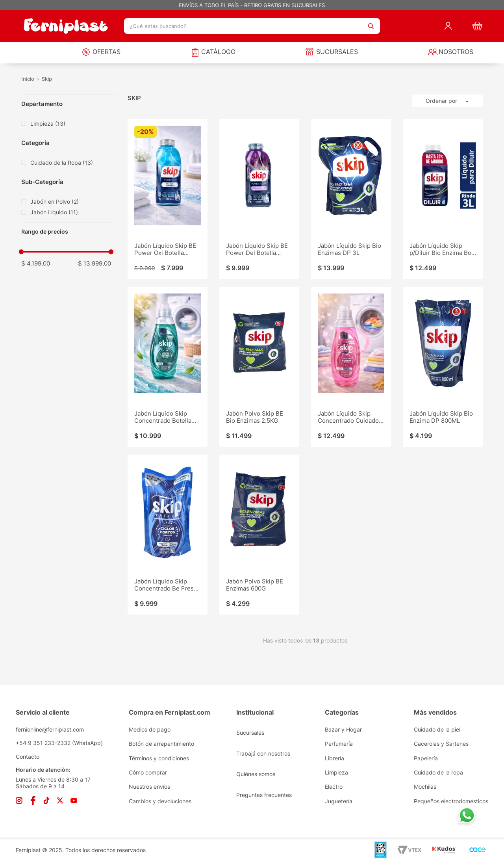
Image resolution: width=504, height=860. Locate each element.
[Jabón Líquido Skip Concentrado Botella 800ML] (168, 367)
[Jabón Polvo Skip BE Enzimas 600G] (259, 535)
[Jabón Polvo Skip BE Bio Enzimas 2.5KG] (259, 367)
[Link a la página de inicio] (28, 79)
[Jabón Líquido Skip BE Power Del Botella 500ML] (259, 199)
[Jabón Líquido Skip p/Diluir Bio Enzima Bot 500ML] (443, 199)
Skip (47, 79)
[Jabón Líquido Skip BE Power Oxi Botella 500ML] (168, 199)
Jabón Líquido (54, 212)
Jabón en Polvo (55, 202)
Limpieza (48, 124)
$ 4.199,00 (36, 263)
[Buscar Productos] (371, 26)
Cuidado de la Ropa (62, 163)
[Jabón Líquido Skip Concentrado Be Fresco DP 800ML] (168, 535)
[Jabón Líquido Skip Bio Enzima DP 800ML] (443, 367)
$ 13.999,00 (94, 263)
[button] (65, 232)
